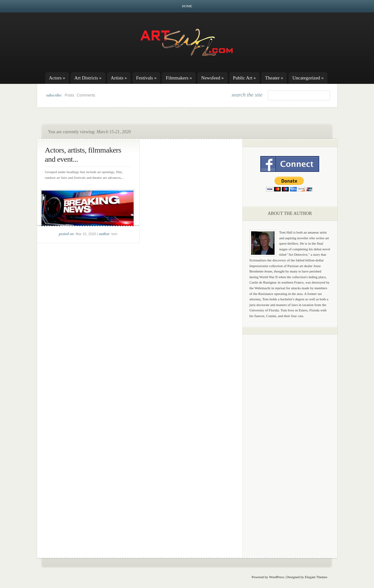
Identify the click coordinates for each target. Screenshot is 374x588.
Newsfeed (212, 78)
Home (187, 6)
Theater (274, 78)
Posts (69, 95)
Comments (86, 95)
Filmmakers (179, 78)
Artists (119, 78)
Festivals (146, 78)
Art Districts (88, 78)
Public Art (245, 78)
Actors (57, 78)
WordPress (276, 577)
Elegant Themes (316, 577)
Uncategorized (308, 78)
